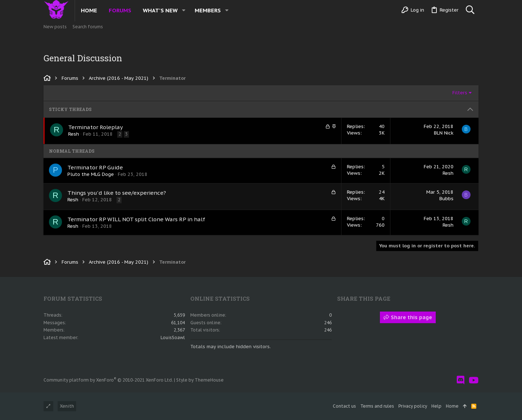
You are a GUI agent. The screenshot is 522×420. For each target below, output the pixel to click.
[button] (184, 10)
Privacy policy (413, 406)
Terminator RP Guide (95, 167)
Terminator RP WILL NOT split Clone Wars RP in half (136, 219)
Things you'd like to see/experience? (117, 193)
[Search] (470, 10)
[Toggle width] (48, 406)
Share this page (408, 317)
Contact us (344, 406)
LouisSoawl (173, 337)
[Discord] (461, 380)
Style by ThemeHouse (200, 380)
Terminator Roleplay (96, 127)
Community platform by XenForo (108, 380)
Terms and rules (377, 406)
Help (436, 406)
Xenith (67, 406)
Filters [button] (460, 93)
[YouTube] (474, 380)
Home (452, 406)
